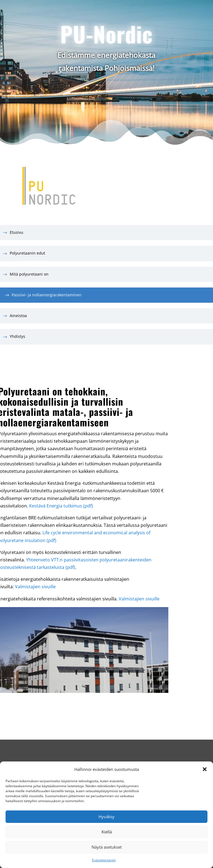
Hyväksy (106, 817)
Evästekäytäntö (104, 860)
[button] (205, 769)
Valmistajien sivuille (35, 587)
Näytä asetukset (107, 847)
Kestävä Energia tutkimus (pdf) (61, 506)
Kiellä (107, 832)
